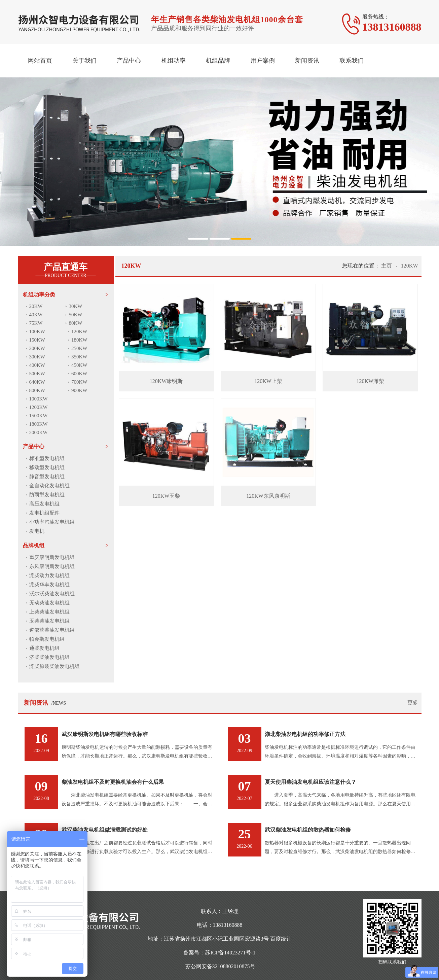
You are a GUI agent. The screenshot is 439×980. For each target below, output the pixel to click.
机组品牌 (218, 61)
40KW (36, 315)
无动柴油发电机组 (49, 603)
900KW (79, 390)
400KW (37, 365)
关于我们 (84, 61)
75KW (36, 323)
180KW (79, 340)
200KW (37, 348)
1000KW (39, 399)
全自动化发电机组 (49, 486)
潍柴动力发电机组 (49, 575)
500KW (37, 374)
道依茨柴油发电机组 (52, 630)
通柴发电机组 (44, 648)
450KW (79, 365)
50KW (76, 315)
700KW (79, 382)
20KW (36, 306)
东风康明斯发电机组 (52, 566)
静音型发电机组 (47, 477)
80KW (76, 323)
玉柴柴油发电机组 (49, 621)
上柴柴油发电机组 (49, 612)
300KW (37, 357)
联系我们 (352, 61)
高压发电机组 (44, 504)
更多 (413, 703)
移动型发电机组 (47, 467)
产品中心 (129, 61)
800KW (37, 390)
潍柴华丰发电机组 (49, 585)
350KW (79, 357)
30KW (76, 306)
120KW (79, 331)
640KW (37, 382)
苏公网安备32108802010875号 (220, 966)
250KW (79, 348)
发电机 (37, 531)
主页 (387, 266)
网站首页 (40, 61)
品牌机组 (34, 545)
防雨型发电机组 (47, 495)
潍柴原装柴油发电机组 (54, 666)
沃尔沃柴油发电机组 (52, 594)
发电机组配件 (44, 513)
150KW (37, 340)
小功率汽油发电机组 (52, 522)
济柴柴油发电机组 (49, 657)
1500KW (39, 416)
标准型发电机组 (47, 458)
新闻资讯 (307, 61)
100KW (37, 331)
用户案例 (263, 61)
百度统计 (281, 939)
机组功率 (174, 61)
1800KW (39, 424)
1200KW (39, 407)
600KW (79, 374)
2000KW (39, 432)
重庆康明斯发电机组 (52, 557)
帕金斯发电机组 (47, 639)
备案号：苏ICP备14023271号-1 (219, 953)
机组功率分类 (39, 295)
